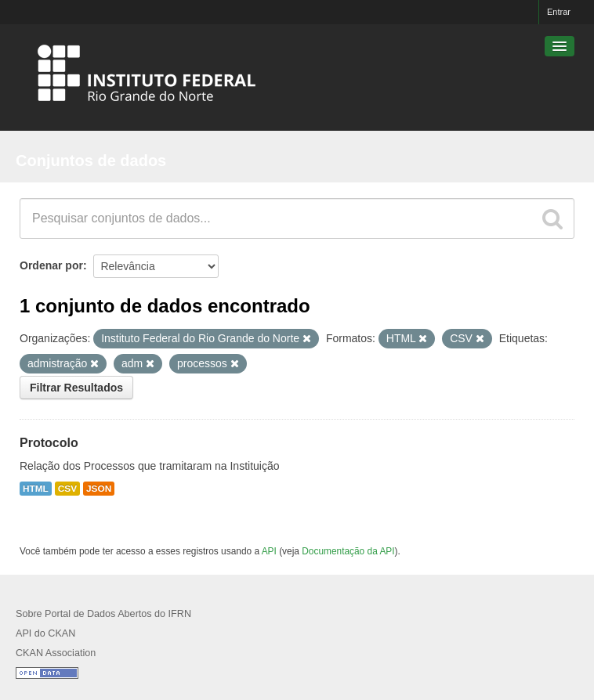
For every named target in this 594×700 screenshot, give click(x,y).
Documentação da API (348, 551)
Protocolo (49, 443)
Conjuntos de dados (91, 161)
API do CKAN (45, 633)
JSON (99, 489)
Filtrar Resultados (76, 388)
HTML (36, 489)
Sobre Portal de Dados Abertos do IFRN (103, 614)
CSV (67, 489)
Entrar (559, 12)
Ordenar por (51, 265)
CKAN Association (56, 653)
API (269, 551)
